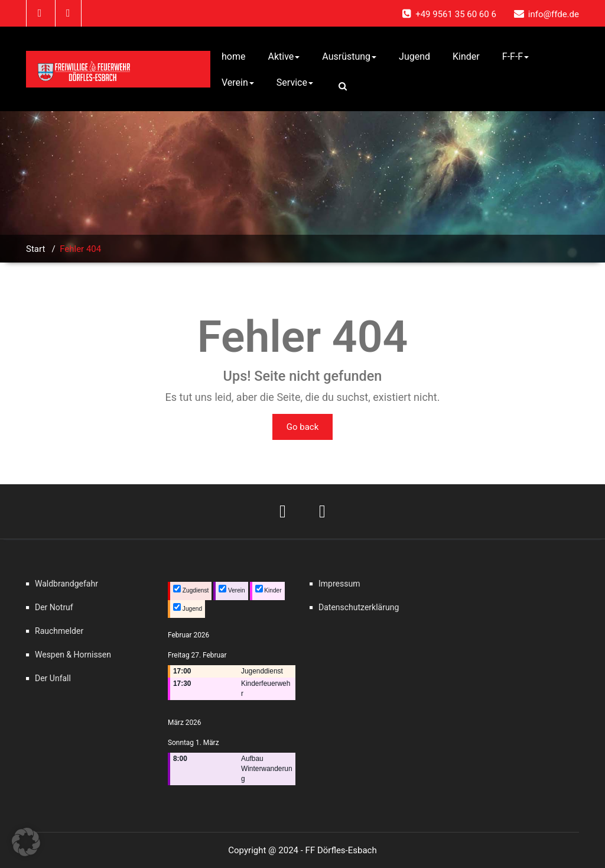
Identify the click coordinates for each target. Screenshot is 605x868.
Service (295, 82)
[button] (26, 842)
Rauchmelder (59, 631)
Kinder (466, 56)
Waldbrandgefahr (66, 584)
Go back (303, 427)
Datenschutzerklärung (359, 607)
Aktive (284, 56)
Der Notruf (54, 607)
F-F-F (515, 56)
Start (35, 249)
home (233, 56)
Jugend (414, 56)
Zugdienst (191, 589)
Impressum (339, 584)
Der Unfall (53, 678)
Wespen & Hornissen (73, 655)
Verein (238, 82)
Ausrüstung (349, 56)
